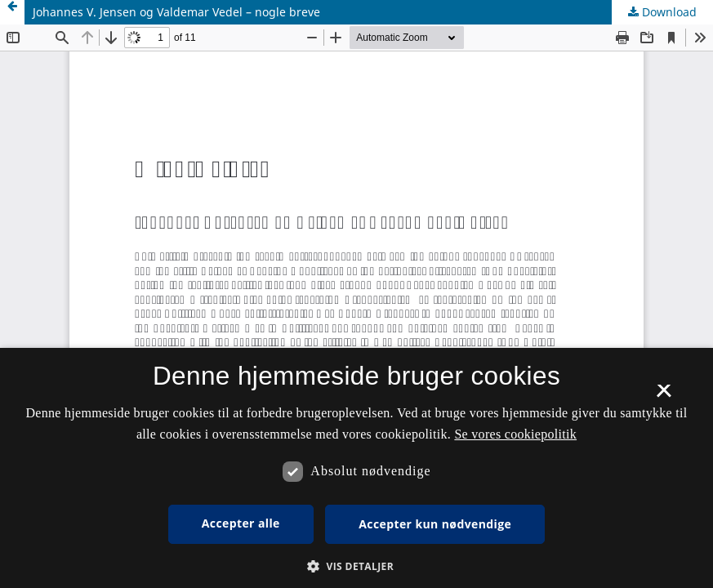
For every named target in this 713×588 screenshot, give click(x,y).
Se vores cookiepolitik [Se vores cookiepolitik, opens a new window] (515, 434)
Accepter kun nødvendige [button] (435, 524)
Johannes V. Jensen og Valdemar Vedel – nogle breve (176, 12)
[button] (356, 566)
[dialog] (356, 468)
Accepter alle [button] (241, 523)
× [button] (664, 396)
